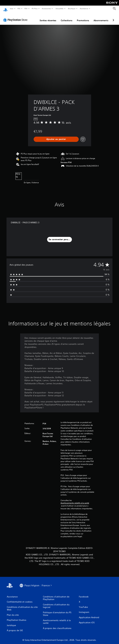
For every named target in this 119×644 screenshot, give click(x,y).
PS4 (26, 9)
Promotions (83, 17)
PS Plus (35, 9)
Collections (67, 17)
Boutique (72, 9)
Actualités (59, 9)
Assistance (84, 9)
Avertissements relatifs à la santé (75, 500)
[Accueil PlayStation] (5, 9)
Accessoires (46, 9)
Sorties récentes (48, 17)
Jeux (12, 9)
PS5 (19, 9)
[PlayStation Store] (16, 17)
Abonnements (101, 17)
